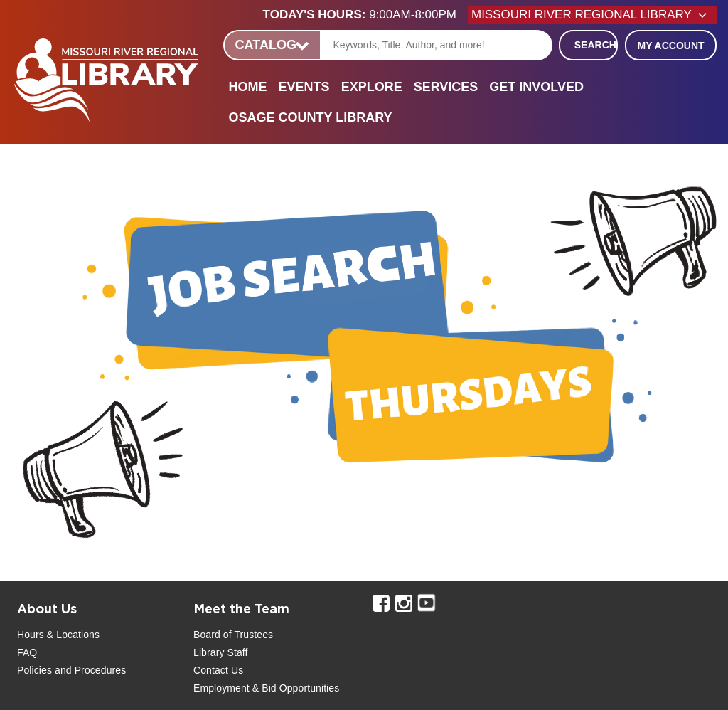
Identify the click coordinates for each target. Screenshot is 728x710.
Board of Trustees (233, 635)
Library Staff (221, 652)
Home (248, 87)
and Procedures (89, 670)
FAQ (27, 652)
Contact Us (218, 670)
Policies (34, 670)
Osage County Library (311, 117)
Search (595, 45)
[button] (365, 15)
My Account (670, 46)
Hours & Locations (58, 635)
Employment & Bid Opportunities (266, 688)
